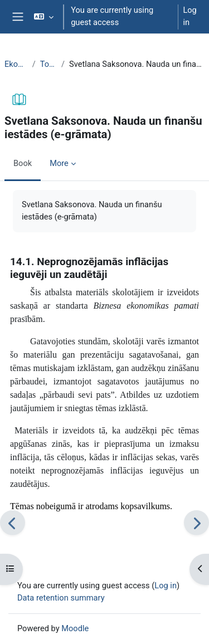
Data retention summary (61, 598)
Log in (189, 16)
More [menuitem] (59, 163)
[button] (44, 17)
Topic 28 (48, 64)
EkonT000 (16, 64)
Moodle (75, 628)
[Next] (196, 523)
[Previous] (13, 523)
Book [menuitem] (23, 163)
